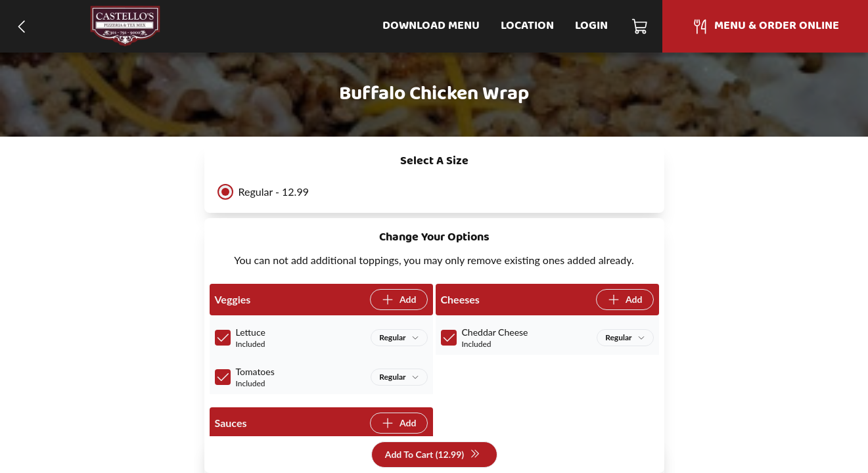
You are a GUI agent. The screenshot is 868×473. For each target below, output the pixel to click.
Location (527, 26)
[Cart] (640, 26)
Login (591, 26)
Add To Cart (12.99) (433, 455)
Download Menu (431, 26)
